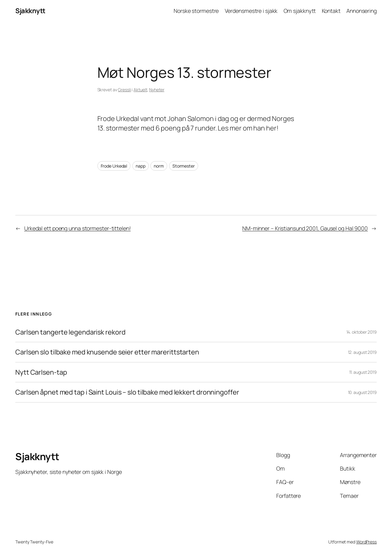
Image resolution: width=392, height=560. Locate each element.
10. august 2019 (362, 392)
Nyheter (157, 90)
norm (159, 166)
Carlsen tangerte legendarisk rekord (70, 332)
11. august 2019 (363, 372)
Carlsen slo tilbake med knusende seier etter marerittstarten (107, 352)
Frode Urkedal (114, 166)
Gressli (124, 90)
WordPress (366, 542)
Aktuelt (140, 90)
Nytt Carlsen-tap (41, 372)
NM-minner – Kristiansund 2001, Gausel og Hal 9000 (305, 228)
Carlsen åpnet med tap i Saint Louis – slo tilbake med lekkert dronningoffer (127, 392)
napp (141, 166)
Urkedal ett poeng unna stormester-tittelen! (77, 228)
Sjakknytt (30, 11)
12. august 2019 (362, 352)
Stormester (184, 166)
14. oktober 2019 (362, 332)
